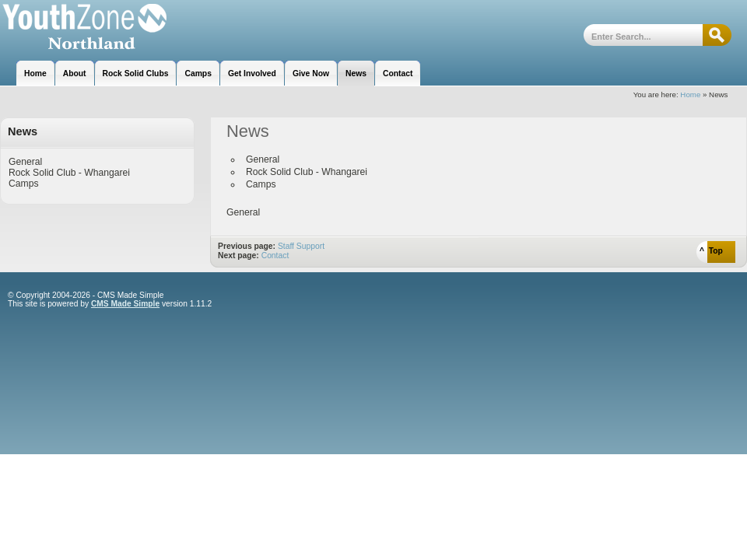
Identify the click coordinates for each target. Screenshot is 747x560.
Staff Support (301, 246)
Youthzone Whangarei (84, 29)
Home (690, 94)
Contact (275, 255)
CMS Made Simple (125, 304)
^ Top (711, 251)
